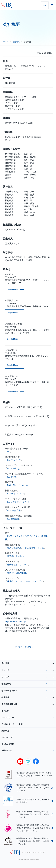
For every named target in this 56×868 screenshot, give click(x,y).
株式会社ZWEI (14, 548)
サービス (29, 677)
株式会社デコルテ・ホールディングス (25, 581)
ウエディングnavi (15, 494)
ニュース (29, 670)
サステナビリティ (29, 691)
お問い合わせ (7, 750)
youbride (24, 485)
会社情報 (16, 42)
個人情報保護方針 (29, 704)
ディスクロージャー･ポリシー (14, 724)
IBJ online (12, 477)
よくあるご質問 (8, 744)
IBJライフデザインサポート (20, 502)
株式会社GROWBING (17, 573)
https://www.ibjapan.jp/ (15, 622)
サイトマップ (7, 737)
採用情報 (29, 698)
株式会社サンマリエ (34, 548)
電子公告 (5, 711)
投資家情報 (29, 684)
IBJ (9, 452)
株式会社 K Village (16, 556)
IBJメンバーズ (14, 460)
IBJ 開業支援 (13, 519)
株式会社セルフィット (18, 565)
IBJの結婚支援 (14, 510)
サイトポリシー (8, 718)
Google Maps (12, 289)
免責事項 (5, 731)
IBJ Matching (13, 468)
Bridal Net (12, 485)
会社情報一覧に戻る (24, 647)
